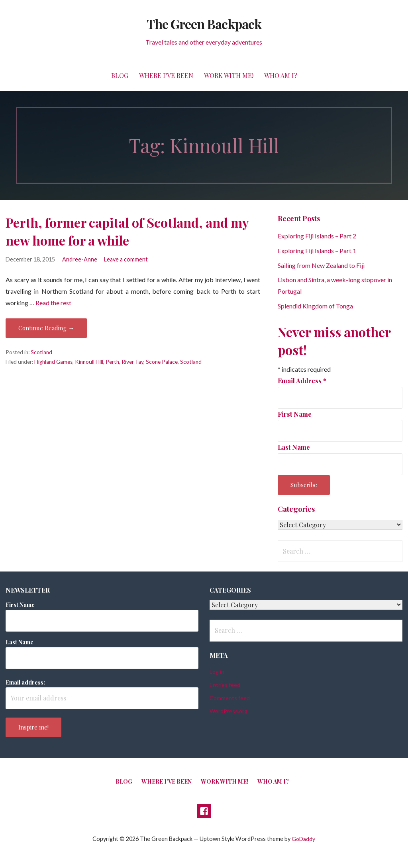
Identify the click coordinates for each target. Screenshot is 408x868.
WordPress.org (229, 711)
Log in (217, 672)
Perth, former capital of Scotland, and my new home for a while (127, 231)
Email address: (25, 682)
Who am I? (281, 75)
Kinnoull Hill (89, 362)
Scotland (41, 352)
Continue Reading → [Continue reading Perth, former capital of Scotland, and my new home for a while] (46, 328)
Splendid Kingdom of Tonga (315, 306)
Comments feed (230, 698)
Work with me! (229, 75)
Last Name (294, 447)
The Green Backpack (204, 24)
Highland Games (53, 362)
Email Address (302, 381)
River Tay (132, 362)
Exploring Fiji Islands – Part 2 (317, 236)
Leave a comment (126, 259)
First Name (295, 414)
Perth (112, 362)
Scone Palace (162, 362)
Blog (120, 75)
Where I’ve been (166, 75)
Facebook (204, 811)
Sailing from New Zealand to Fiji (321, 265)
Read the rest (53, 303)
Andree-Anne (80, 259)
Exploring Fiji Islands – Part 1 (317, 251)
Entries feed (225, 685)
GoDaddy (303, 839)
